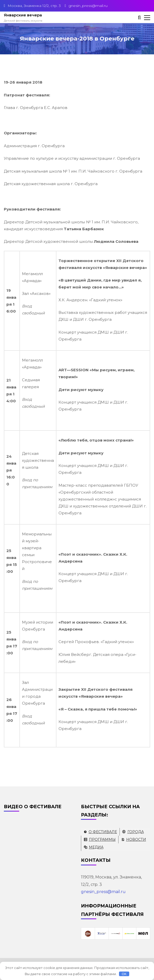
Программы (102, 839)
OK (124, 974)
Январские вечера (23, 15)
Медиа (96, 847)
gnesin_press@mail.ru (103, 892)
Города (136, 832)
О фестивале (103, 832)
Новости (136, 839)
